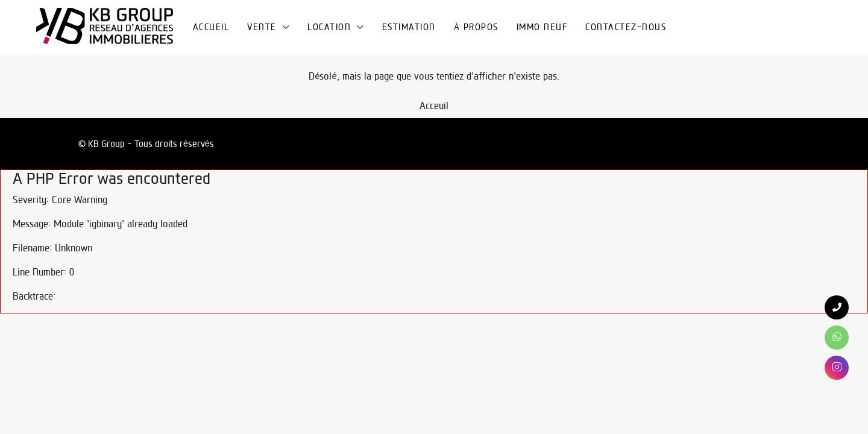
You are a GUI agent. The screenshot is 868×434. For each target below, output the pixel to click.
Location (329, 27)
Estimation (409, 27)
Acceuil (434, 105)
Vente (262, 27)
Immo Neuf (542, 27)
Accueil (211, 27)
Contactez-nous (626, 27)
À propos (476, 27)
